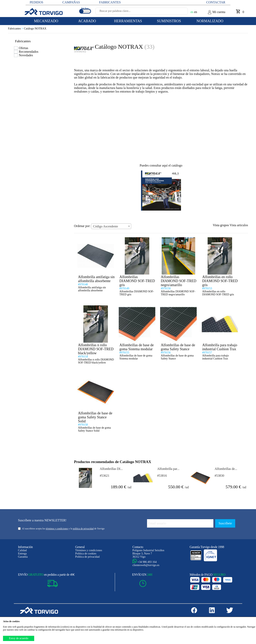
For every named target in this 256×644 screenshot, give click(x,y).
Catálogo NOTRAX (35, 29)
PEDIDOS (36, 2)
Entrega (22, 554)
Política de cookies (86, 554)
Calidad (22, 550)
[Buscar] (180, 12)
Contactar (216, 2)
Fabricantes (16, 29)
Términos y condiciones (89, 550)
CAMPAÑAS (71, 2)
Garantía (23, 557)
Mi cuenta (216, 12)
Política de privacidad (87, 557)
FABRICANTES (110, 2)
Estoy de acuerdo (19, 638)
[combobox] (111, 226)
